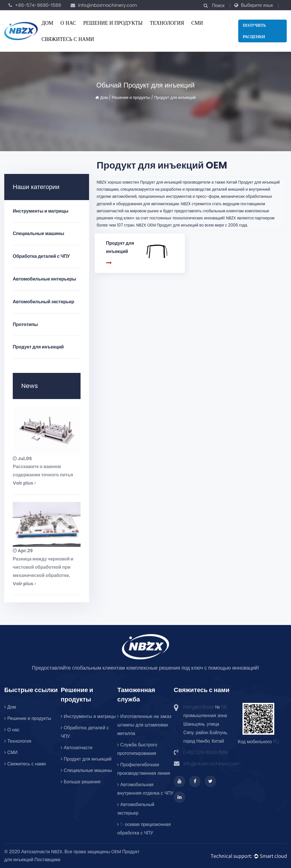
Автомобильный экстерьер (44, 302)
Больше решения (81, 782)
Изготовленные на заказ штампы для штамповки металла (144, 725)
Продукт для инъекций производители (175, 182)
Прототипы (25, 324)
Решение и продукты (113, 23)
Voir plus (24, 483)
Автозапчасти (77, 748)
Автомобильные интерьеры (44, 279)
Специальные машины (38, 233)
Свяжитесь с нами (68, 39)
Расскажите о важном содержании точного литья (43, 471)
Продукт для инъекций (38, 347)
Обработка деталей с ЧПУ (41, 256)
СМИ (197, 23)
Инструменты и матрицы (41, 211)
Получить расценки (254, 31)
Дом (47, 23)
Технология (167, 23)
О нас (68, 23)
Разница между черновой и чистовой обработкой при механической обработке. (43, 567)
